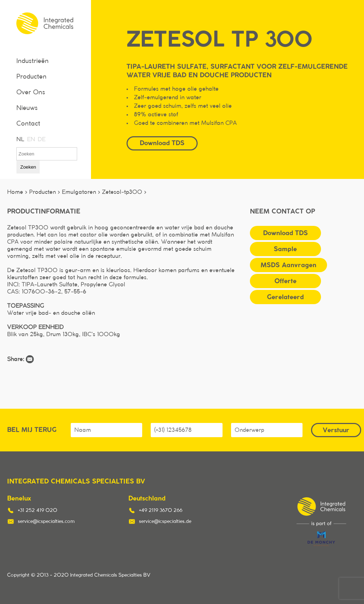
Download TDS (162, 143)
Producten (31, 77)
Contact (28, 124)
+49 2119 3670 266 (161, 510)
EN (31, 139)
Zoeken (28, 167)
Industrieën (33, 61)
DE (41, 139)
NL (20, 139)
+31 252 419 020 (38, 510)
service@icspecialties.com (46, 521)
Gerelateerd (285, 297)
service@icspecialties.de (165, 521)
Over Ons (31, 92)
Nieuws (27, 108)
